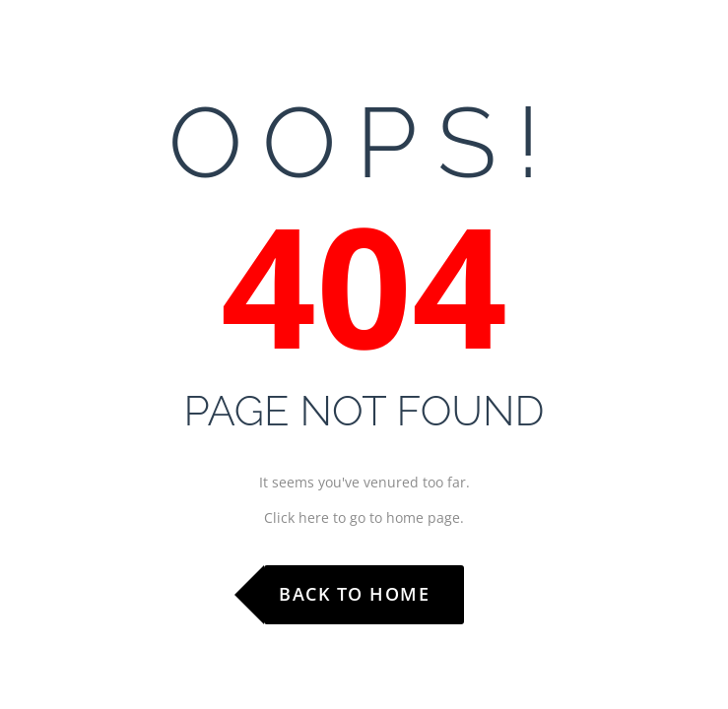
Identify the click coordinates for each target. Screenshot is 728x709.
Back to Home (354, 594)
